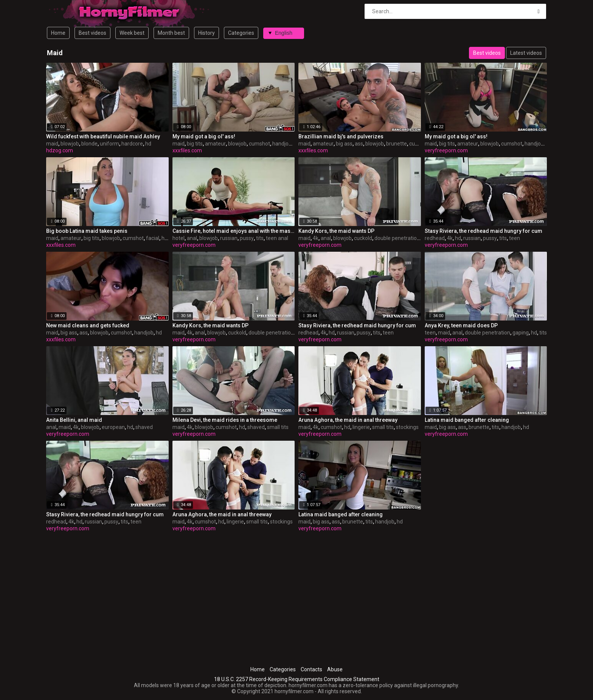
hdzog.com (60, 150)
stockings (407, 427)
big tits (195, 144)
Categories (241, 33)
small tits (278, 427)
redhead (435, 238)
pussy (247, 238)
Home (58, 33)
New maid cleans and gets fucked (88, 325)
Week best (132, 33)
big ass (344, 144)
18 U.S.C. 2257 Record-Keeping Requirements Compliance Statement (297, 679)
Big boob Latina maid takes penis (87, 231)
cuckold (363, 238)
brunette (397, 144)
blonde (89, 144)
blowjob (70, 144)
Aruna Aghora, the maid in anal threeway (348, 420)
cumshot (259, 144)
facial (153, 238)
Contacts (311, 669)
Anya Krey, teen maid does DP (461, 325)
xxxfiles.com (187, 150)
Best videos (92, 33)
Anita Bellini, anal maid (74, 420)
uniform (109, 144)
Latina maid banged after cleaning (467, 420)
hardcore (132, 144)
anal (192, 238)
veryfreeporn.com (446, 150)
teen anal (277, 238)
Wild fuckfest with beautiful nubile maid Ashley (103, 136)
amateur (215, 144)
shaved (144, 427)
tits (260, 238)
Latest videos (526, 53)
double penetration (397, 238)
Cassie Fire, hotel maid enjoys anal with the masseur (234, 231)
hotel (179, 238)
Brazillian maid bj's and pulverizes (341, 136)
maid (52, 144)
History (206, 33)
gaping (521, 333)
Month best (171, 33)
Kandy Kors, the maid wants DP (336, 231)
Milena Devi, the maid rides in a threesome (225, 420)
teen (515, 238)
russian (229, 238)
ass (359, 144)
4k (316, 238)
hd (148, 144)
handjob (282, 144)
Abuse (335, 669)
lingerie (361, 427)
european (113, 427)
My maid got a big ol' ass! (204, 136)
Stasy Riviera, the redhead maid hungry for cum (484, 231)
